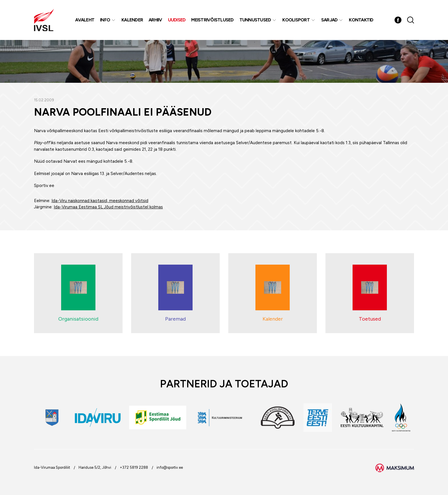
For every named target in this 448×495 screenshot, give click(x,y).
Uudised (177, 20)
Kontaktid (361, 20)
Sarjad (329, 20)
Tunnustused (255, 20)
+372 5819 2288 (134, 467)
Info (105, 20)
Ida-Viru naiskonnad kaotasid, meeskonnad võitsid (100, 201)
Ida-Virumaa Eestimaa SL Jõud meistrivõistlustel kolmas (108, 207)
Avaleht (85, 20)
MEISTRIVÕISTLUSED (212, 20)
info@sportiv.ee (170, 467)
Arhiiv (155, 20)
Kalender (132, 20)
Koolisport (296, 20)
